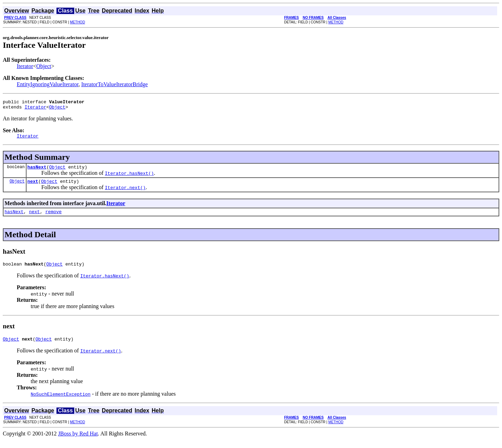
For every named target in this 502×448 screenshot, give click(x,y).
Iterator (25, 66)
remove (54, 218)
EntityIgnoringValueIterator (48, 84)
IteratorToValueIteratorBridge (115, 84)
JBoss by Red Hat (78, 442)
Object (44, 66)
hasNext (37, 171)
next (33, 186)
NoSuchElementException (61, 402)
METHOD (78, 22)
